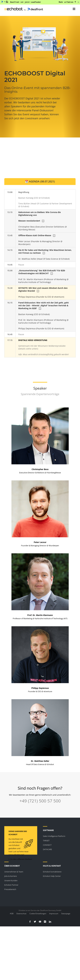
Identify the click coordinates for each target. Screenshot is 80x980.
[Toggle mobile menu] (74, 9)
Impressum (54, 914)
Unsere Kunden (11, 880)
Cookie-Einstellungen (38, 914)
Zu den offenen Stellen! (20, 859)
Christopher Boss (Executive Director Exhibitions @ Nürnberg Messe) (43, 221)
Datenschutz (21, 914)
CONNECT (47, 845)
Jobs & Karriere (11, 876)
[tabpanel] (40, 273)
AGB (12, 914)
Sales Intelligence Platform (54, 836)
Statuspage (66, 914)
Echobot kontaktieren (52, 872)
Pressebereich (10, 889)
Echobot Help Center (52, 876)
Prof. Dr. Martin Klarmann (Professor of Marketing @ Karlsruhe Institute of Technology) (44, 276)
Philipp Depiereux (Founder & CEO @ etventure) (43, 292)
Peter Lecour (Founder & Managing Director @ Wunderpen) (41, 240)
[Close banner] (78, 2)
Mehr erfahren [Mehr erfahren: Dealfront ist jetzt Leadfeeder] (67, 2)
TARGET (46, 841)
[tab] (40, 181)
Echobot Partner (11, 885)
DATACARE (47, 849)
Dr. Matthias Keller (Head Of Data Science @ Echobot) (45, 254)
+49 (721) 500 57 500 (40, 801)
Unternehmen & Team (14, 872)
